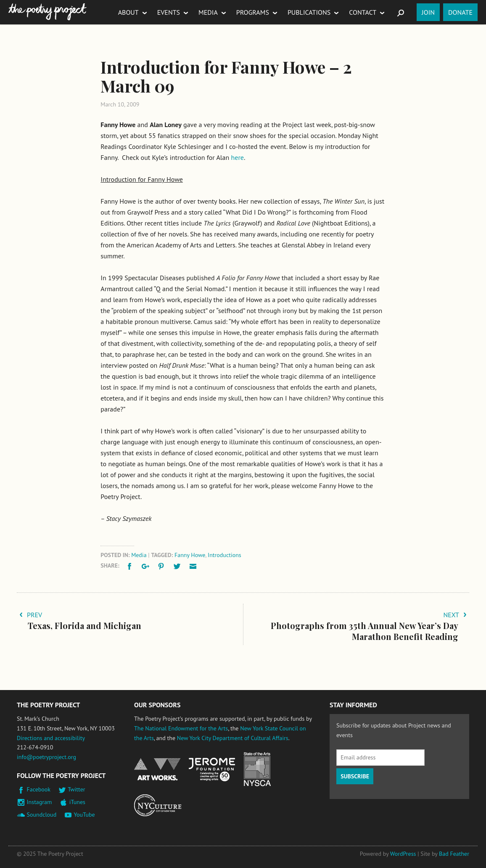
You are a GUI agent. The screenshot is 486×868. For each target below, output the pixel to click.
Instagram (40, 802)
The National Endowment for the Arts (181, 728)
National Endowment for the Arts (157, 769)
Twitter (76, 789)
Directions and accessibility (51, 738)
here (238, 157)
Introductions (225, 555)
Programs (253, 12)
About (128, 12)
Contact (363, 12)
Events (169, 12)
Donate (460, 12)
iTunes (77, 802)
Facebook (39, 789)
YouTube (84, 815)
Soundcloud (42, 815)
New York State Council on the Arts (257, 769)
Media (208, 12)
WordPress (403, 854)
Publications (309, 12)
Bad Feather (454, 854)
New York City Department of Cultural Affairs (233, 738)
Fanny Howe (190, 555)
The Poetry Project (48, 12)
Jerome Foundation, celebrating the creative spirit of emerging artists (212, 770)
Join (428, 12)
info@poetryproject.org (46, 757)
